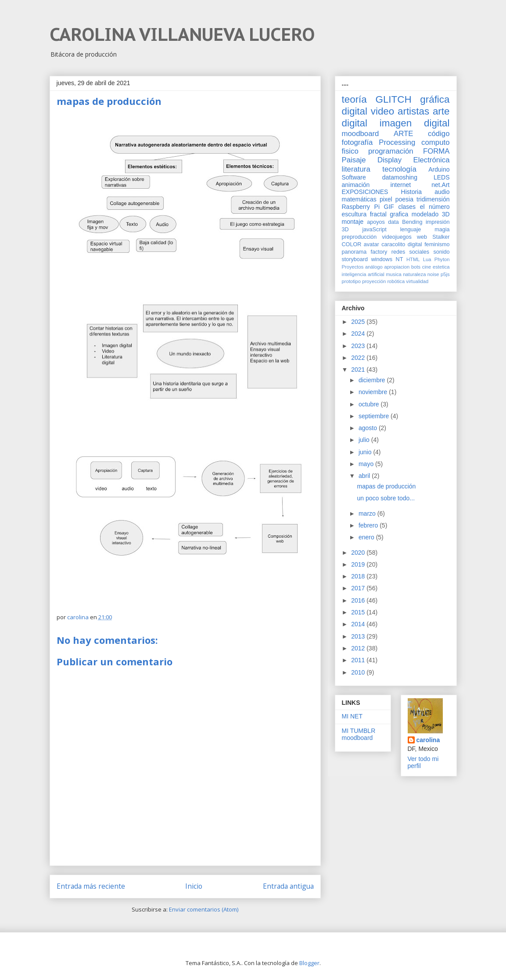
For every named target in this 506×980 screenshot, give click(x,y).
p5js (445, 274)
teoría (354, 99)
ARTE (403, 134)
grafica (399, 214)
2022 (359, 358)
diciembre (373, 380)
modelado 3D (431, 214)
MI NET (352, 716)
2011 (359, 660)
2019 (359, 564)
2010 (359, 672)
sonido (441, 252)
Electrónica (431, 160)
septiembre (375, 416)
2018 (359, 576)
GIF (389, 207)
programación (391, 151)
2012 (359, 648)
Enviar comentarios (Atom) (204, 909)
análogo (374, 267)
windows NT (387, 259)
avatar (371, 244)
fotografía (357, 142)
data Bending (405, 222)
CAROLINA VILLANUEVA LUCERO (182, 34)
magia (442, 230)
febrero (369, 525)
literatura (356, 169)
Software (354, 177)
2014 (359, 624)
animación (356, 185)
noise (433, 274)
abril (365, 476)
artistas (413, 111)
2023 (359, 346)
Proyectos (353, 267)
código (439, 134)
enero (367, 537)
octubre (370, 404)
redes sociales (410, 252)
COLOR (352, 244)
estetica (441, 267)
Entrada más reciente (91, 886)
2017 (359, 588)
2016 (359, 600)
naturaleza (414, 274)
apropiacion (397, 267)
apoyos (376, 222)
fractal (378, 214)
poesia (404, 199)
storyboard (355, 259)
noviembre (374, 392)
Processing (397, 142)
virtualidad (417, 281)
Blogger (309, 963)
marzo (368, 513)
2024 (359, 334)
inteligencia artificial (363, 274)
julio (365, 440)
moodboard (361, 134)
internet (400, 185)
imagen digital (415, 123)
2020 (359, 553)
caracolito (393, 244)
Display (389, 160)
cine (427, 267)
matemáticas (359, 199)
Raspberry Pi (361, 207)
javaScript (375, 230)
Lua (427, 259)
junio (366, 452)
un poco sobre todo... (386, 498)
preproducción (359, 237)
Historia (411, 192)
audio (442, 192)
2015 (359, 612)
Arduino (439, 169)
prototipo (352, 281)
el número (435, 207)
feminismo (437, 244)
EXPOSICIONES (365, 192)
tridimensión (433, 199)
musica (393, 274)
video (383, 111)
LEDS (442, 177)
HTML (413, 259)
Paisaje (354, 160)
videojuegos (397, 237)
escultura (354, 214)
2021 (359, 370)
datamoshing (400, 177)
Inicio (194, 886)
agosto (369, 428)
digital (415, 244)
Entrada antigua (288, 886)
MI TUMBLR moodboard (359, 734)
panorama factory (365, 252)
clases (407, 207)
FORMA (436, 151)
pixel (386, 199)
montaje (353, 222)
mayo (367, 464)
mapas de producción (386, 486)
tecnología (399, 169)
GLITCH (393, 99)
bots (416, 267)
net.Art (440, 185)
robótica (396, 281)
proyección (374, 281)
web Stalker (433, 237)
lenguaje (411, 230)
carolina (428, 740)
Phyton (442, 259)
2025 (359, 322)
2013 (359, 636)
